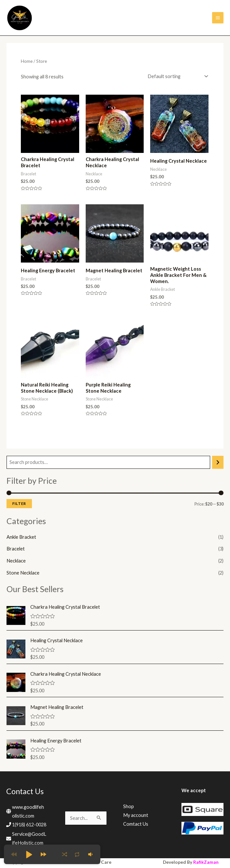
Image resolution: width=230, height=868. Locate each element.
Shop (129, 804)
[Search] (218, 460)
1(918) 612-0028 (29, 822)
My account (136, 813)
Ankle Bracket (21, 534)
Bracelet (16, 546)
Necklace (16, 558)
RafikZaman (206, 860)
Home (27, 59)
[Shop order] (176, 74)
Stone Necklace (23, 570)
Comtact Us (136, 821)
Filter (19, 501)
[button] (29, 854)
